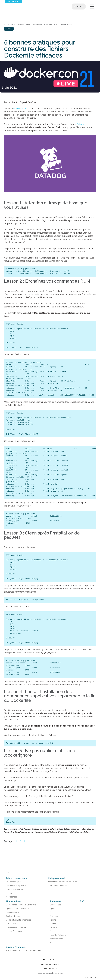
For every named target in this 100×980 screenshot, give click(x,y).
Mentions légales (49, 960)
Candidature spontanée (58, 886)
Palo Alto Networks (58, 935)
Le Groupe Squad (13, 882)
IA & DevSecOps (13, 924)
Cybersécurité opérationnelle (18, 909)
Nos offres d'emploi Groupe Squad (63, 882)
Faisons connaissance (17, 878)
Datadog (81, 124)
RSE (82, 901)
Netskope (54, 931)
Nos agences (12, 897)
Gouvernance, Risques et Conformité (21, 905)
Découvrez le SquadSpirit (17, 886)
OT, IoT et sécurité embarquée (18, 920)
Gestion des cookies (50, 969)
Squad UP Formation (16, 947)
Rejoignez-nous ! (57, 878)
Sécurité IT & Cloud (14, 912)
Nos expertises (13, 901)
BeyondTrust (55, 905)
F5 (51, 912)
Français (89, 977)
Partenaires (56, 901)
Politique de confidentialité (49, 964)
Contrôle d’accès (13, 916)
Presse (9, 893)
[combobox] (91, 977)
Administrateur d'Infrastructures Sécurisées (24, 950)
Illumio (53, 924)
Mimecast (54, 927)
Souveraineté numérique (16, 927)
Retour (9, 29)
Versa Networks (57, 939)
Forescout (54, 916)
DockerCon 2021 (21, 109)
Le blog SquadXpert (14, 931)
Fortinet (53, 920)
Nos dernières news (14, 889)
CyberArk (54, 909)
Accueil (10, 25)
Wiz (52, 943)
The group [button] (13, 1)
